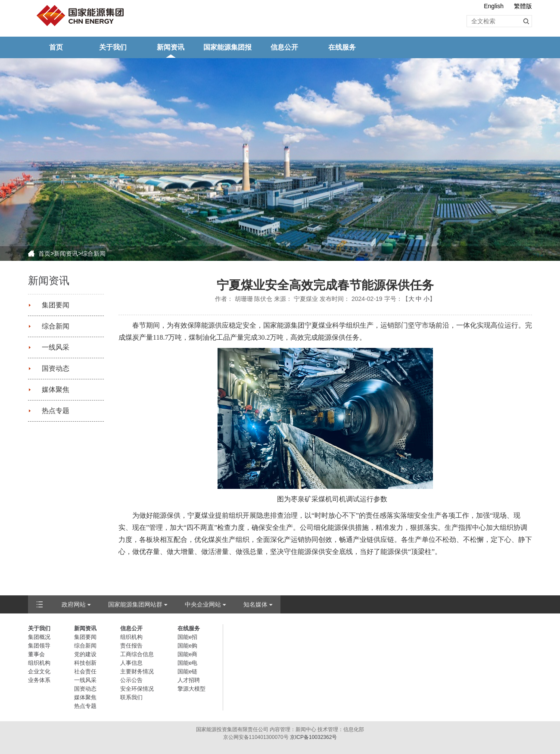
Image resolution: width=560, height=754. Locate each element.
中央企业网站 (203, 604)
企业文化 (39, 671)
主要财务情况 (137, 671)
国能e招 (187, 637)
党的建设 (85, 654)
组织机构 (39, 663)
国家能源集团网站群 (135, 604)
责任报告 (131, 646)
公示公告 (131, 680)
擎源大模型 (191, 689)
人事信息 (131, 663)
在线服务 (342, 47)
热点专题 (56, 411)
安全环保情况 (137, 689)
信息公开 (284, 47)
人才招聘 (189, 680)
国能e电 (187, 663)
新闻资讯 (171, 47)
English (494, 6)
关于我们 (113, 47)
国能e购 (187, 646)
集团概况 (39, 637)
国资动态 (56, 368)
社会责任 (85, 671)
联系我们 (131, 697)
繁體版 (523, 6)
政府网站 (74, 604)
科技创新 (85, 663)
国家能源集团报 (227, 47)
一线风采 (56, 347)
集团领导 (39, 646)
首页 (56, 47)
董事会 (36, 654)
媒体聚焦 (56, 390)
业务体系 (39, 680)
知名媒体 (255, 604)
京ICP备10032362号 (313, 737)
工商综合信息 (137, 654)
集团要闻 (56, 305)
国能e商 (187, 654)
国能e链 (187, 671)
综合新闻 (93, 253)
